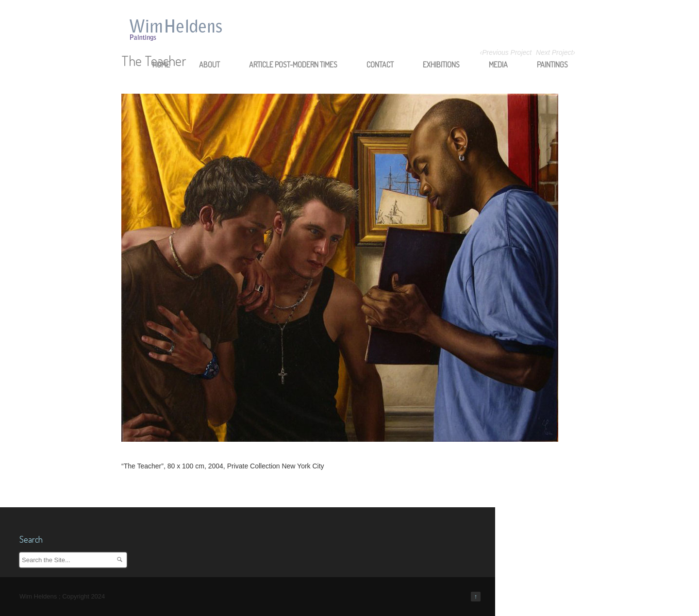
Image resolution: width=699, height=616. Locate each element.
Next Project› (556, 52)
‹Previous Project (506, 52)
